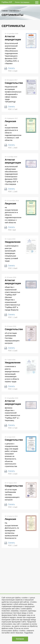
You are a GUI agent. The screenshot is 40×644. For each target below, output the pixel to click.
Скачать (12, 68)
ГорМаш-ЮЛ (7, 2)
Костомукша (25, 2)
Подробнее (29, 633)
